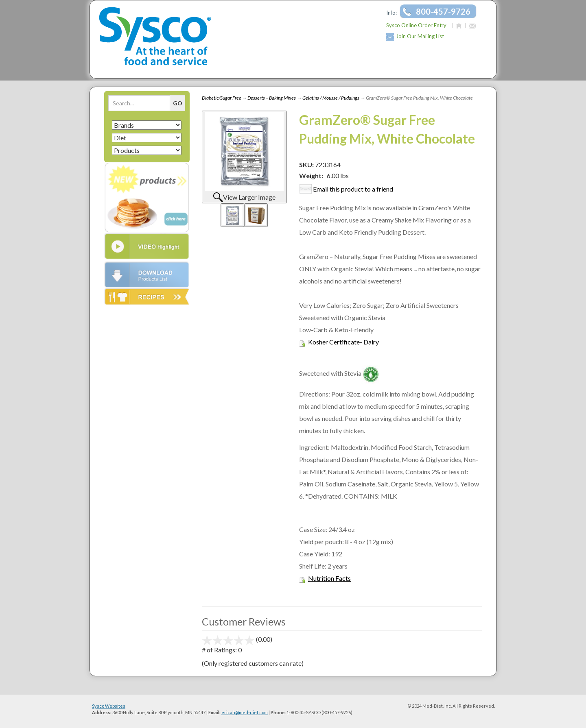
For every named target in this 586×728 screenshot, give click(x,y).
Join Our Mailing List (420, 36)
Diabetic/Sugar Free (222, 98)
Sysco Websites (109, 706)
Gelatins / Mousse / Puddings (331, 98)
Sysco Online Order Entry (416, 25)
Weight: (311, 175)
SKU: (307, 165)
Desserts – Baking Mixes (272, 98)
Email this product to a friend (353, 189)
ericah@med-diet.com (245, 712)
